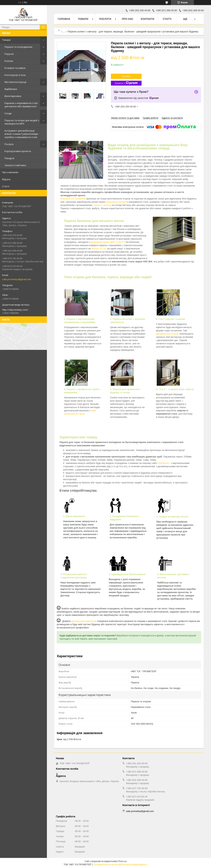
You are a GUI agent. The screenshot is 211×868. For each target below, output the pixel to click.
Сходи (8, 113)
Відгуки (6, 179)
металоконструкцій (116, 202)
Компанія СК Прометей (73, 199)
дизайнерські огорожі (167, 334)
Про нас (128, 19)
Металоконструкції (15, 82)
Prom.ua (122, 861)
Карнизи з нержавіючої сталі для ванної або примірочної (21, 105)
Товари (6, 40)
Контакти (148, 19)
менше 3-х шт (99, 249)
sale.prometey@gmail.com (17, 279)
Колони (9, 61)
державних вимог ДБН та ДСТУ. (108, 242)
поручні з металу (102, 205)
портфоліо (164, 463)
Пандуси (9, 158)
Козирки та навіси (15, 68)
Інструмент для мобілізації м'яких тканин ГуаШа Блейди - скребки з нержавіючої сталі (22, 134)
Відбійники (11, 89)
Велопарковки (13, 96)
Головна (64, 19)
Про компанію (10, 172)
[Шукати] (43, 27)
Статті (6, 186)
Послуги (9, 144)
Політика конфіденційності (134, 865)
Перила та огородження (18, 47)
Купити (126, 76)
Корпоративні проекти (18, 151)
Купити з (126, 83)
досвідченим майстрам (84, 621)
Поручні (9, 54)
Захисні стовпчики (15, 165)
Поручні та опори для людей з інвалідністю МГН (22, 122)
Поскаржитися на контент (106, 865)
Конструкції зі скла (15, 75)
